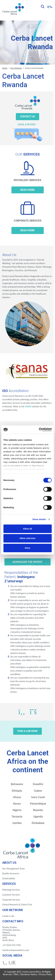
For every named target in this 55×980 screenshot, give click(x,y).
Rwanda (38, 810)
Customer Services (11, 895)
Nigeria (17, 810)
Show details (39, 519)
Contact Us (27, 116)
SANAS (28, 406)
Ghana (17, 797)
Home (5, 68)
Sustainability (9, 878)
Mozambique (38, 804)
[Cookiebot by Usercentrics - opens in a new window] (39, 430)
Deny (27, 548)
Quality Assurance (11, 873)
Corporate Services (11, 900)
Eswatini (38, 784)
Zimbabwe (38, 823)
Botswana (17, 784)
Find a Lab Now (27, 731)
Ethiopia (17, 791)
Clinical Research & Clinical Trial (17, 905)
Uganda (38, 816)
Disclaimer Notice (29, 974)
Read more (28, 190)
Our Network (16, 68)
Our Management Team (13, 869)
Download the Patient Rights (28, 563)
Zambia (17, 823)
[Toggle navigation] (49, 6)
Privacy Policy (46, 974)
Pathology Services (11, 890)
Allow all (27, 529)
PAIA (16, 974)
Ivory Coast (38, 797)
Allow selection (27, 538)
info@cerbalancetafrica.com (16, 950)
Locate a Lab (8, 916)
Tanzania (17, 816)
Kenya (17, 804)
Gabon (38, 791)
